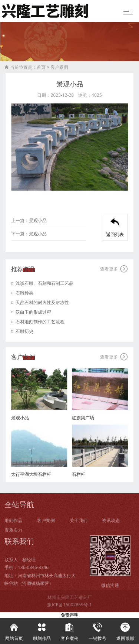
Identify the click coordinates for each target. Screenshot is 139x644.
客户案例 (59, 67)
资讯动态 (111, 524)
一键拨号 (97, 630)
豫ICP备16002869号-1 (69, 605)
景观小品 (38, 220)
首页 (41, 67)
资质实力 (13, 534)
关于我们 (79, 524)
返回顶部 (125, 630)
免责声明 (70, 615)
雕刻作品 (13, 524)
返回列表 (115, 228)
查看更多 (114, 269)
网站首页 (14, 630)
